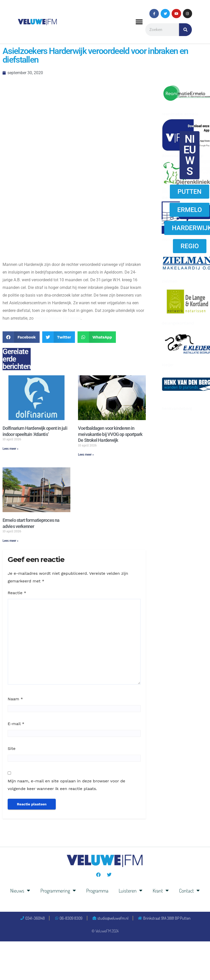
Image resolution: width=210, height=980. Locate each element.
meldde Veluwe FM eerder (58, 318)
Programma (97, 891)
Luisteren (131, 891)
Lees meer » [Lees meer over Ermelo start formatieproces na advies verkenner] (10, 541)
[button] (139, 22)
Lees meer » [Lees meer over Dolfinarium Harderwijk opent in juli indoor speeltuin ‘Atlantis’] (10, 449)
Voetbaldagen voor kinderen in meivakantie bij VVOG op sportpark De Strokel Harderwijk (110, 434)
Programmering (58, 891)
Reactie (17, 593)
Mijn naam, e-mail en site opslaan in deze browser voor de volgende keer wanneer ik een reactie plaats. (66, 785)
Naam (15, 699)
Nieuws (20, 891)
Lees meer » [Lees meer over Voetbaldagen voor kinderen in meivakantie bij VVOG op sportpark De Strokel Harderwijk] (86, 455)
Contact (189, 891)
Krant (161, 891)
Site (12, 748)
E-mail (16, 724)
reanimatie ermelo (180, 114)
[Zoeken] (185, 30)
